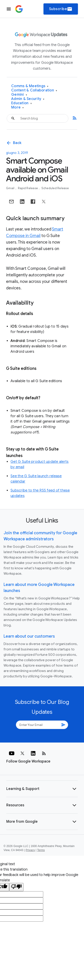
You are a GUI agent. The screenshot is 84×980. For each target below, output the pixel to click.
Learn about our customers (29, 636)
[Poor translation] (16, 887)
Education (22, 103)
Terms (41, 850)
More (18, 108)
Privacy (30, 850)
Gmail (11, 188)
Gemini (19, 95)
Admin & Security (28, 99)
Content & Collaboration (34, 90)
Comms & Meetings (30, 86)
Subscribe (61, 9)
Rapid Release (28, 188)
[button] (42, 789)
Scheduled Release (55, 188)
